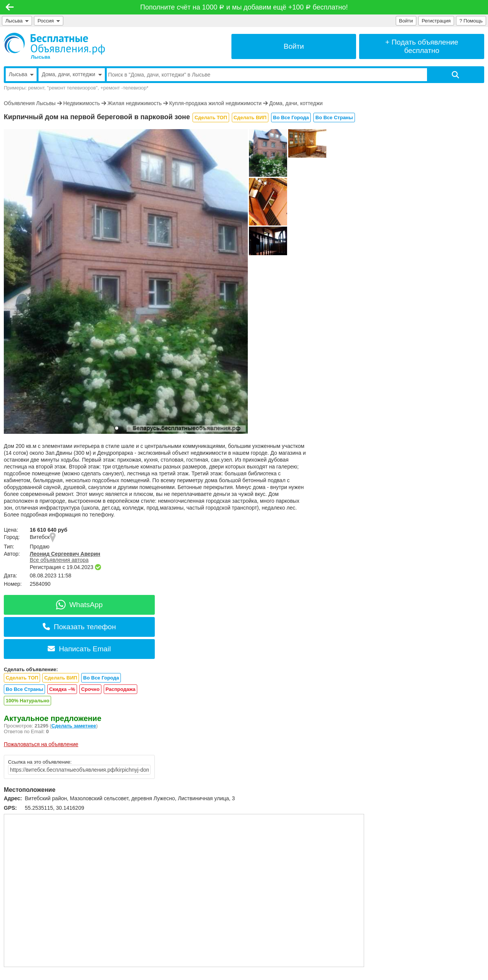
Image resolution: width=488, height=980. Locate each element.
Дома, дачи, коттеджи (296, 103)
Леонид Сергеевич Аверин (65, 554)
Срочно (90, 689)
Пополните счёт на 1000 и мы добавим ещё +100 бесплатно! (244, 7)
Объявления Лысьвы (30, 103)
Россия (49, 21)
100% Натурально (27, 701)
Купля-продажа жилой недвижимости (215, 103)
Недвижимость (82, 103)
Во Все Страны (334, 118)
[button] (117, 428)
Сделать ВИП (250, 118)
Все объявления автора (59, 560)
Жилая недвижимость (135, 103)
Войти (406, 21)
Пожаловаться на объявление (41, 744)
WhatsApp (79, 605)
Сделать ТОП (211, 118)
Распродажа (121, 689)
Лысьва (17, 21)
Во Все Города (291, 118)
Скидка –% (62, 689)
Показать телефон (79, 627)
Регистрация (436, 21)
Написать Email (79, 649)
